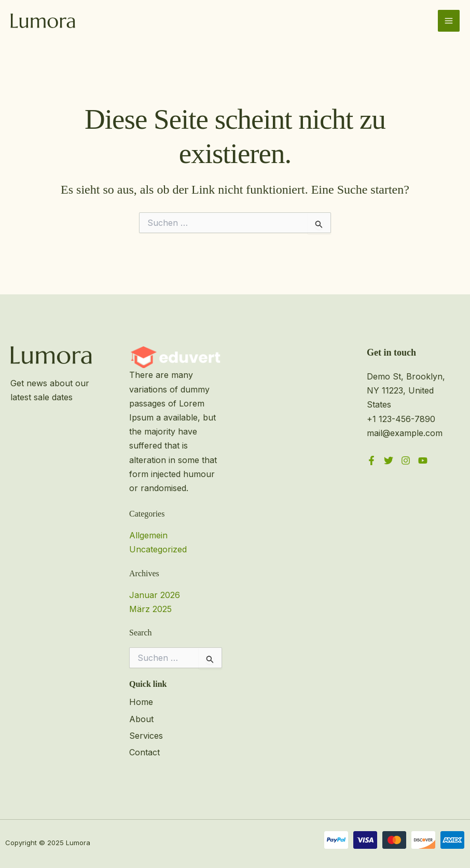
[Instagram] (406, 460)
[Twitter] (389, 460)
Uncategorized (158, 549)
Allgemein (148, 535)
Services (146, 736)
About (141, 719)
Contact (144, 752)
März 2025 (150, 609)
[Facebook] (371, 460)
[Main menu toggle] (449, 21)
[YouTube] (423, 460)
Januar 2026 (155, 595)
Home (141, 702)
